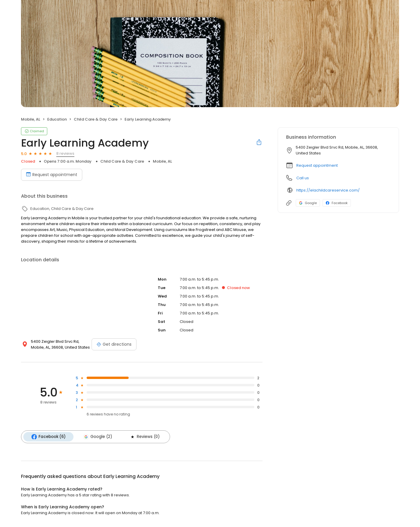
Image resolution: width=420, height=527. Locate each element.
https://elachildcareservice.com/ (328, 190)
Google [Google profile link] (308, 203)
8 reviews (65, 153)
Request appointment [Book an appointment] (52, 175)
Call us (303, 178)
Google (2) (96, 436)
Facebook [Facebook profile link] (337, 203)
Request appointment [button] (317, 165)
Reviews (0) (142, 436)
